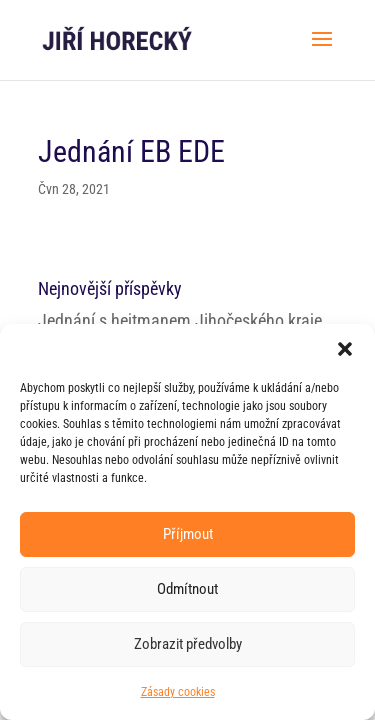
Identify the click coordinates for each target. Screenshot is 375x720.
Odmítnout (187, 589)
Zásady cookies (178, 692)
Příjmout (188, 534)
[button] (345, 349)
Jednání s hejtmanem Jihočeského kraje (180, 320)
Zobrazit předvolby (188, 644)
